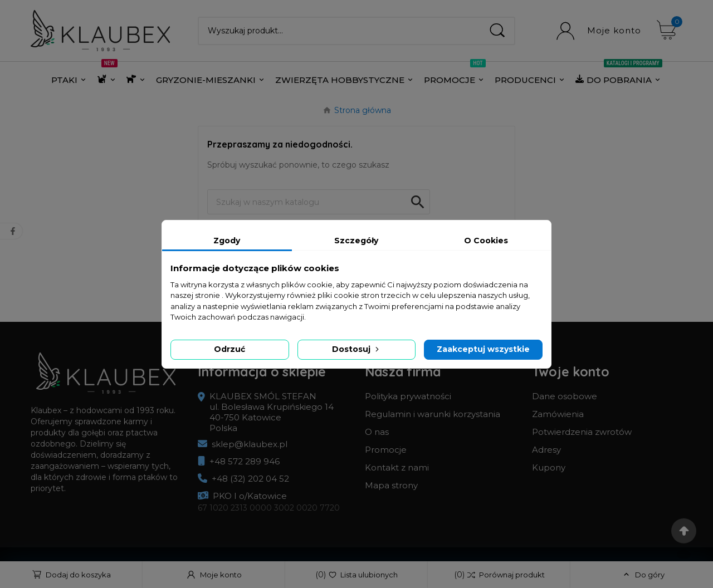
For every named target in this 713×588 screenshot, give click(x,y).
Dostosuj (356, 349)
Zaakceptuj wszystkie (483, 349)
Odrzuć (229, 349)
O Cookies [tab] (486, 241)
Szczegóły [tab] (356, 241)
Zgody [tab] (227, 241)
